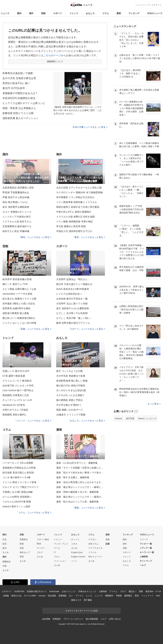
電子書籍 (88, 600)
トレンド (74, 13)
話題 (108, 544)
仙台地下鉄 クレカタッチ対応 (18, 386)
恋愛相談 (63, 596)
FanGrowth (54, 591)
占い (71, 596)
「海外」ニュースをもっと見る (89, 237)
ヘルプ (143, 565)
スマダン (92, 539)
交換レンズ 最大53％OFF (16, 371)
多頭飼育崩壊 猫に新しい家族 (72, 381)
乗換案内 (109, 596)
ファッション (60, 561)
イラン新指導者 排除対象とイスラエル (77, 202)
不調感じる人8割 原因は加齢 (18, 492)
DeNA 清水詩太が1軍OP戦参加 (73, 289)
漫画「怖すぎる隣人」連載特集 (73, 477)
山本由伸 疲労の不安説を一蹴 (72, 299)
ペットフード (147, 596)
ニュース (5, 13)
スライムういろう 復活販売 (17, 381)
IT (55, 552)
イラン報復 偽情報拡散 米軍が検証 (75, 221)
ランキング (134, 13)
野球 (39, 544)
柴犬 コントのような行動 (70, 371)
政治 (5, 548)
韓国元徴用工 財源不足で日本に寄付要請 (78, 207)
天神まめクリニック (87, 591)
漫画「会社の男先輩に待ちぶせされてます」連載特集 (81, 482)
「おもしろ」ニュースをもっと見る (86, 421)
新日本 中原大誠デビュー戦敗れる (74, 284)
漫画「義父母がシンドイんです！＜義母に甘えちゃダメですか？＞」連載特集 (81, 487)
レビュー (58, 539)
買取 (141, 591)
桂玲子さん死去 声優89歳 (16, 231)
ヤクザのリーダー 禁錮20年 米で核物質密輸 (79, 192)
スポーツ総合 (43, 539)
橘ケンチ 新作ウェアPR (15, 284)
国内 (19, 13)
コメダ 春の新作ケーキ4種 (16, 477)
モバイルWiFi (30, 596)
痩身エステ (76, 600)
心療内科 (103, 591)
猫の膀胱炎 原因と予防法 (70, 400)
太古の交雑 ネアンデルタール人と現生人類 (79, 188)
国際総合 (7, 562)
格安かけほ (16, 596)
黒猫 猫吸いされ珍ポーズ (70, 410)
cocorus (42, 596)
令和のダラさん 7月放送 (15, 410)
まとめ (6, 552)
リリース (144, 539)
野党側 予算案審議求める (16, 192)
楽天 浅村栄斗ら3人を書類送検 (73, 308)
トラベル (92, 552)
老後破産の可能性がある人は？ (20, 93)
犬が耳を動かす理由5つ (69, 405)
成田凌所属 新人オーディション (20, 118)
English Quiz (77, 552)
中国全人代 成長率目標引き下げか (74, 231)
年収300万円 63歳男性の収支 (19, 98)
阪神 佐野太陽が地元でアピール (73, 323)
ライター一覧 (146, 544)
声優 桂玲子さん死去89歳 (16, 197)
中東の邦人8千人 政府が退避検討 (74, 212)
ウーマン (80, 596)
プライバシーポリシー (73, 619)
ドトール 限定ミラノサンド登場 (19, 482)
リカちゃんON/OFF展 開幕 (17, 502)
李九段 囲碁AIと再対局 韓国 (71, 226)
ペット (74, 561)
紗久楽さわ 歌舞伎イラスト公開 (19, 299)
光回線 (6, 596)
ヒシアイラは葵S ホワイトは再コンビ (24, 103)
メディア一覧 (146, 548)
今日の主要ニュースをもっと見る (90, 127)
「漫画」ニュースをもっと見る (89, 508)
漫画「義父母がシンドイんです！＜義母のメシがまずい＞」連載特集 (81, 497)
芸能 (43, 13)
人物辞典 (144, 557)
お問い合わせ (115, 619)
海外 (31, 13)
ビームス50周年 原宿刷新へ (17, 497)
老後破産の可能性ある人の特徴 (19, 468)
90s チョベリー (95, 557)
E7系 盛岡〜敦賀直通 (14, 376)
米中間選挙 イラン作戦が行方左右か (75, 197)
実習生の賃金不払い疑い (16, 83)
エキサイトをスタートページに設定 (81, 611)
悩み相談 (52, 596)
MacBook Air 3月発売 (14, 405)
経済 (5, 544)
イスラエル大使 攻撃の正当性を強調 (75, 217)
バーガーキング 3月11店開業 (18, 463)
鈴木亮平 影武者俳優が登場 (17, 279)
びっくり (75, 539)
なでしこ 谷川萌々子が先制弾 (72, 313)
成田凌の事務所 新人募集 (16, 313)
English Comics (78, 557)
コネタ (74, 544)
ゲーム (57, 548)
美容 (137, 596)
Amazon (119, 418)
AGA (158, 596)
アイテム (113, 591)
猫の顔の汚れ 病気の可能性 (71, 386)
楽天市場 (130, 418)
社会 (5, 539)
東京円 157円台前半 (14, 88)
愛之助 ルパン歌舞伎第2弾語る (19, 318)
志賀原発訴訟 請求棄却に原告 (18, 188)
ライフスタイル (95, 548)
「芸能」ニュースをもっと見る (35, 329)
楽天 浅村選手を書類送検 (16, 207)
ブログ (123, 591)
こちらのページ (52, 55)
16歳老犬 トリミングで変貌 (71, 415)
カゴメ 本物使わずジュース (17, 212)
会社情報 (46, 619)
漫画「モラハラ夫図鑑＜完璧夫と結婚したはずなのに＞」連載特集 (81, 468)
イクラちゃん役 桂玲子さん (17, 221)
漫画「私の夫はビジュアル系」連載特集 (77, 502)
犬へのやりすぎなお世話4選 (71, 390)
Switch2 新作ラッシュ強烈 (16, 506)
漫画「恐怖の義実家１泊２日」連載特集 (77, 492)
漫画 (119, 13)
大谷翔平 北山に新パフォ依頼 (72, 303)
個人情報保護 (92, 619)
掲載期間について (55, 61)
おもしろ (90, 13)
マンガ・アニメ (61, 544)
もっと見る (154, 404)
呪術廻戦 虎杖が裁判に (15, 415)
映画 (22, 544)
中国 (5, 566)
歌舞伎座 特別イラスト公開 (18, 113)
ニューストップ (142, 5)
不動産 (119, 596)
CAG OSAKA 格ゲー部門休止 (18, 390)
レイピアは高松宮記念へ (69, 294)
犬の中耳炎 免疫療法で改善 (71, 376)
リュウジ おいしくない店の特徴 (19, 323)
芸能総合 (24, 539)
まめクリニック (69, 591)
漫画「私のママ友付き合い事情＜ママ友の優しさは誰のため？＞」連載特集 (81, 473)
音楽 (22, 548)
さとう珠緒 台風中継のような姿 (19, 289)
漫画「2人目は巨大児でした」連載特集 (77, 463)
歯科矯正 (128, 596)
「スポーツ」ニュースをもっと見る (86, 329)
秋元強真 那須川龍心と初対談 (18, 473)
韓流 (22, 557)
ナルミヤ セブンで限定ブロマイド (21, 487)
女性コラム (93, 544)
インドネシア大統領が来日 (17, 217)
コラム (106, 13)
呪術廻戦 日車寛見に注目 (16, 395)
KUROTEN (19, 591)
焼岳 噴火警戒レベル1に (15, 202)
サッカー (41, 548)
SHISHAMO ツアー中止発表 (17, 294)
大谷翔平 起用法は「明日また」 (73, 279)
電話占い (132, 591)
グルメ (57, 557)
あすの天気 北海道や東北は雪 (19, 78)
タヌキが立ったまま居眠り (70, 395)
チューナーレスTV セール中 (17, 400)
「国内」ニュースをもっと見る (35, 237)
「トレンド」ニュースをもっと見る (33, 421)
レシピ (89, 596)
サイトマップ (146, 561)
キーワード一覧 (147, 552)
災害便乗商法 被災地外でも (17, 226)
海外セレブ (25, 552)
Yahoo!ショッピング (147, 418)
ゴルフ (40, 552)
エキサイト (157, 5)
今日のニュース (155, 13)
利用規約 (57, 619)
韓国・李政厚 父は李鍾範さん (19, 108)
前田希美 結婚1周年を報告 (16, 308)
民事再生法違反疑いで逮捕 (18, 73)
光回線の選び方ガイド (37, 591)
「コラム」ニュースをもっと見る (34, 512)
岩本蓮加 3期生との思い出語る (19, 303)
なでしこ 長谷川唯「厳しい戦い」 (74, 318)
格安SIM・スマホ (153, 591)
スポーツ (57, 13)
